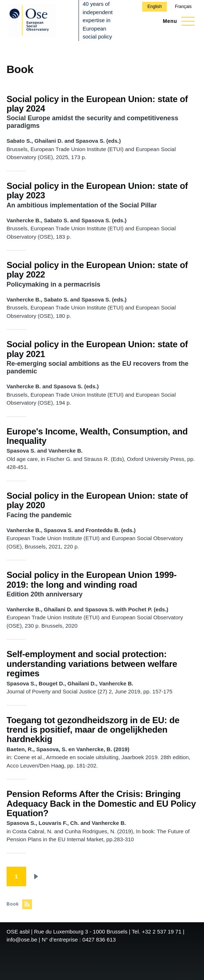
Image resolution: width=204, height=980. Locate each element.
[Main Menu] (177, 21)
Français (183, 7)
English (154, 7)
